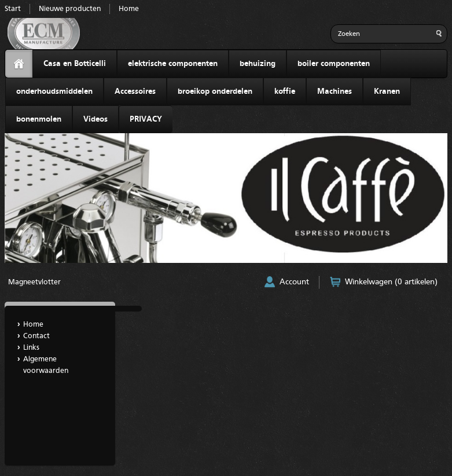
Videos (95, 119)
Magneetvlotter (34, 282)
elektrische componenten (173, 64)
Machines (335, 91)
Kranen (387, 91)
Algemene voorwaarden (46, 365)
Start (13, 9)
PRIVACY (146, 119)
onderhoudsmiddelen (54, 91)
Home (129, 9)
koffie (285, 91)
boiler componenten (334, 64)
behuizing (258, 64)
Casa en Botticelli (75, 64)
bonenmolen (39, 119)
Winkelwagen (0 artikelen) (391, 282)
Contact (36, 336)
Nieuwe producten (70, 9)
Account (294, 282)
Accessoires (135, 91)
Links (31, 348)
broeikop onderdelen (215, 91)
